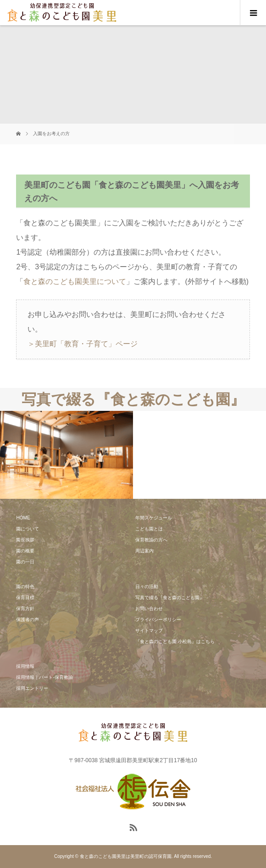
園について (28, 529)
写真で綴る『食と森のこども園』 (170, 598)
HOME (23, 518)
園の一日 (25, 562)
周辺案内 (144, 551)
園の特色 (25, 587)
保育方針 (25, 609)
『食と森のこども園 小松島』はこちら (175, 641)
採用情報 (25, 666)
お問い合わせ (149, 609)
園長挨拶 (25, 540)
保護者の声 (28, 620)
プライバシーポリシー (158, 620)
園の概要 (25, 551)
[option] (66, 455)
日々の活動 (147, 587)
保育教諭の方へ (151, 540)
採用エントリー (32, 688)
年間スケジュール (154, 518)
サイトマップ (149, 631)
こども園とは (149, 529)
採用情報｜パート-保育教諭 (44, 677)
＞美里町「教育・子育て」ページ (83, 344)
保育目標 (25, 598)
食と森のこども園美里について (75, 281)
